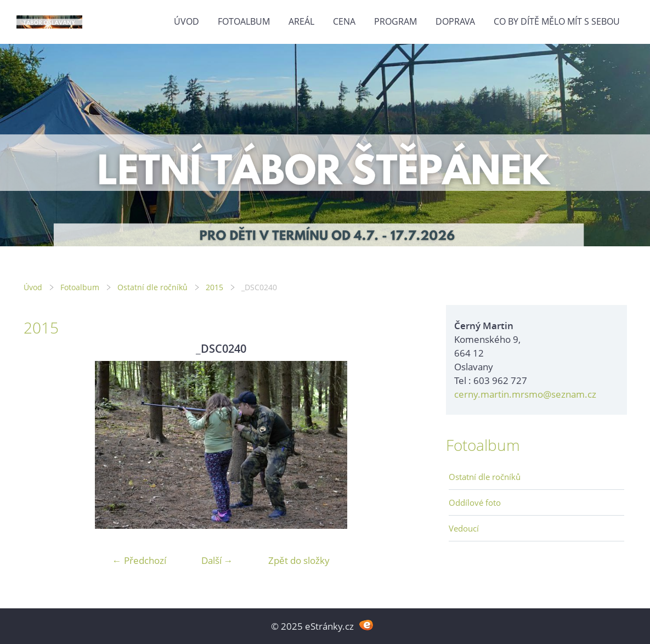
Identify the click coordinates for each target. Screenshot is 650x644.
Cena (344, 21)
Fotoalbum (244, 21)
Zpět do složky (299, 560)
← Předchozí (139, 560)
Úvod (186, 21)
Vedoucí (464, 528)
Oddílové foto (475, 502)
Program (395, 21)
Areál (301, 21)
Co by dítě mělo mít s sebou (557, 21)
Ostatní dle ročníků (152, 287)
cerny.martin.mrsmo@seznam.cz (525, 394)
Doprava (455, 21)
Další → (217, 560)
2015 (214, 287)
